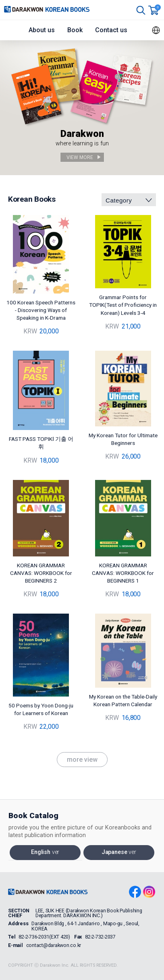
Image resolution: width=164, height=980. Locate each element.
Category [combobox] (119, 200)
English (45, 852)
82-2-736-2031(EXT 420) (44, 937)
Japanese (119, 852)
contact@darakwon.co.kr (54, 945)
